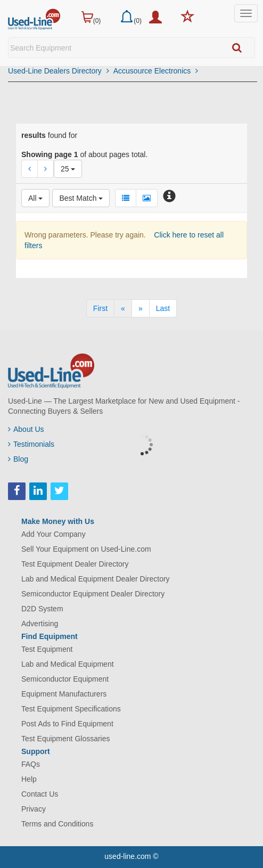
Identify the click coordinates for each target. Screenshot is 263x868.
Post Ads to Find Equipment (67, 724)
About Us (26, 429)
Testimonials (31, 444)
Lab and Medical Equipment (68, 664)
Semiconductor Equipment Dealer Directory (93, 594)
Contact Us (40, 794)
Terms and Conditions (57, 824)
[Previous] (123, 308)
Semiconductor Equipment (65, 679)
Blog (18, 459)
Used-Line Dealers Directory (59, 71)
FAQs (31, 764)
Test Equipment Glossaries (66, 739)
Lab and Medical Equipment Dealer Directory (96, 579)
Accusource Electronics (156, 71)
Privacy (34, 809)
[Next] (141, 308)
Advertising (40, 624)
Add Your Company (54, 534)
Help (29, 779)
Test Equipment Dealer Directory (75, 564)
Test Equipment (47, 649)
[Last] (163, 308)
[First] (100, 308)
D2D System (42, 609)
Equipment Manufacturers (64, 694)
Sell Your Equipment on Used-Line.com (86, 549)
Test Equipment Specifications (71, 709)
